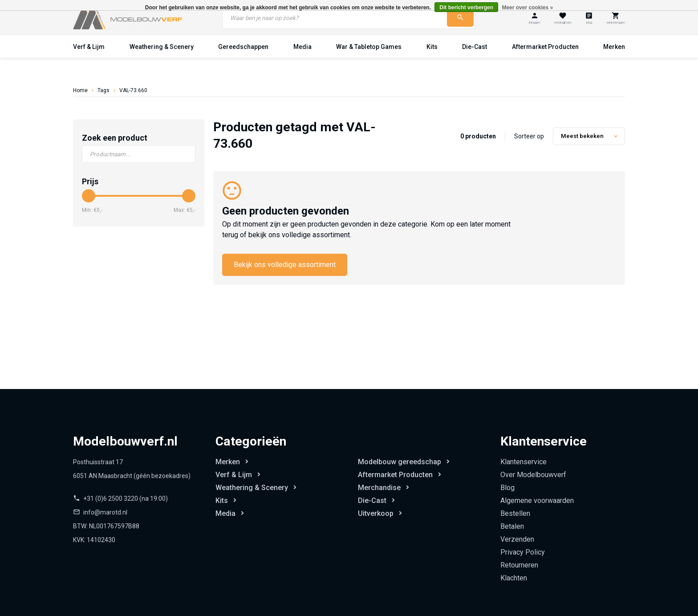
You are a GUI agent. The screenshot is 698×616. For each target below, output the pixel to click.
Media (302, 47)
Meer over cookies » (527, 8)
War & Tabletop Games (369, 47)
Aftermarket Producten (545, 47)
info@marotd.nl (105, 512)
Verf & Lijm (89, 47)
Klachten (514, 578)
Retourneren (519, 565)
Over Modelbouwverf (533, 475)
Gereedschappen (243, 47)
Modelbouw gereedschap (400, 462)
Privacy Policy (523, 552)
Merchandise (379, 488)
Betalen (512, 526)
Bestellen (515, 513)
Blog (507, 488)
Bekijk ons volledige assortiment (285, 265)
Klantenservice (523, 462)
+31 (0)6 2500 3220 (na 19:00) (126, 498)
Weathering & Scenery (162, 47)
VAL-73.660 (133, 90)
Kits (432, 47)
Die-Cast (475, 47)
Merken (614, 47)
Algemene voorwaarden (537, 500)
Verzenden (517, 539)
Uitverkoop (376, 513)
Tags (103, 90)
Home (80, 90)
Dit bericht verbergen (466, 8)
